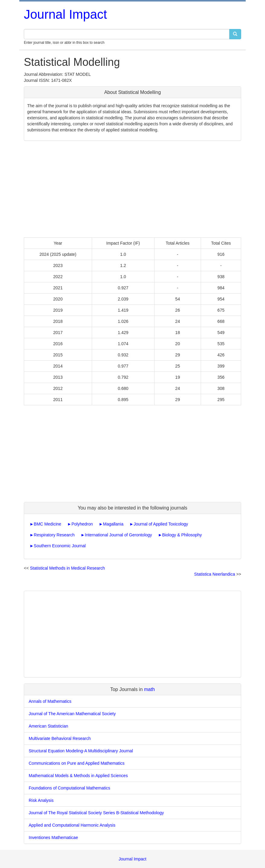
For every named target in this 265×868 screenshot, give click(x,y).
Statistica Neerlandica (214, 574)
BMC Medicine (48, 524)
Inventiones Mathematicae (53, 837)
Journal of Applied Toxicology (161, 524)
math (149, 689)
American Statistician (48, 726)
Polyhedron (82, 524)
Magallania (113, 524)
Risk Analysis (41, 800)
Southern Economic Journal (60, 546)
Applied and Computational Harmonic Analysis (72, 825)
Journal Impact (65, 14)
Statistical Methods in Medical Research (67, 568)
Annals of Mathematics (50, 701)
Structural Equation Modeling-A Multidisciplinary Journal (81, 751)
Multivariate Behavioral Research (60, 738)
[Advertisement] (132, 189)
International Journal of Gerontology (118, 535)
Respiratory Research (54, 535)
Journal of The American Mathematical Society (72, 714)
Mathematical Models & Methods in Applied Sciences (78, 776)
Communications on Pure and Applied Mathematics (77, 763)
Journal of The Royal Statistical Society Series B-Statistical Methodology (96, 813)
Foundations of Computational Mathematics (69, 788)
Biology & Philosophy (182, 535)
